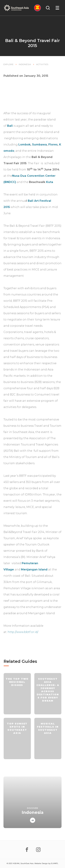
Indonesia (25, 64)
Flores (53, 145)
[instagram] (38, 850)
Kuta (50, 182)
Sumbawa (39, 145)
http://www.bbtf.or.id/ (23, 632)
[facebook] (27, 850)
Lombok (24, 145)
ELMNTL (55, 863)
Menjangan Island (34, 569)
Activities (42, 64)
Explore (8, 64)
